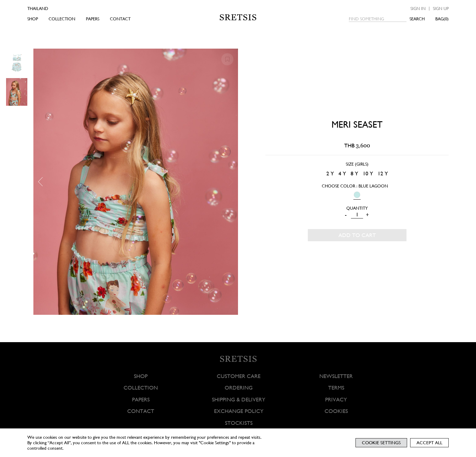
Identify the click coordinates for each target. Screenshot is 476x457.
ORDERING (239, 388)
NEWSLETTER (336, 376)
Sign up (441, 9)
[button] (42, 182)
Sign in (418, 9)
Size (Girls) (357, 164)
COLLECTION (62, 19)
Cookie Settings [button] (381, 443)
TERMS (336, 388)
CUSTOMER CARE (239, 376)
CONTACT (120, 19)
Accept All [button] (429, 443)
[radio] (330, 174)
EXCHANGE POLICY (238, 411)
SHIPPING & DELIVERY (239, 399)
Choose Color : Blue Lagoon (355, 186)
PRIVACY (336, 399)
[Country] (46, 9)
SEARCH (417, 19)
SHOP (33, 19)
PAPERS (93, 19)
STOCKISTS (238, 423)
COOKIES (336, 411)
